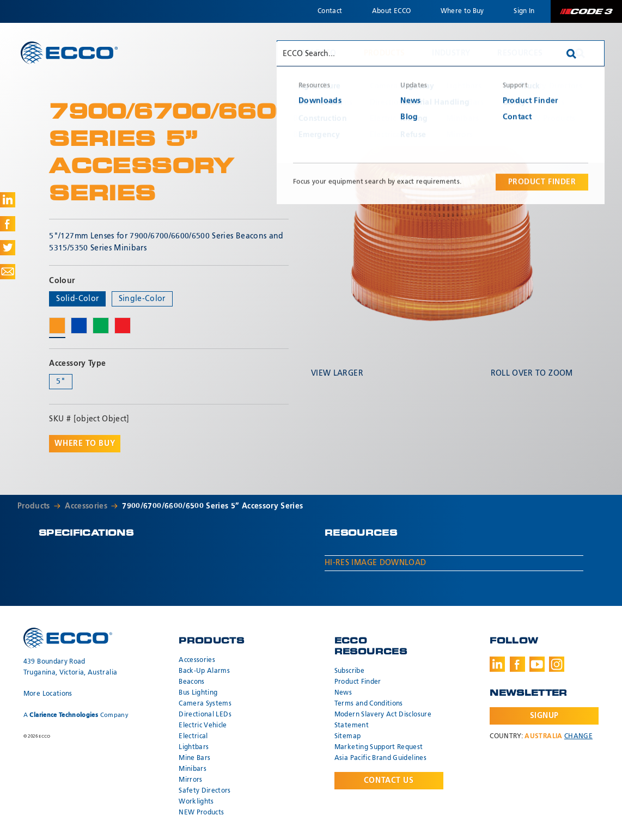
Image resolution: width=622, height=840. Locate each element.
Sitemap (347, 737)
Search (580, 53)
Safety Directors (205, 791)
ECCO (69, 53)
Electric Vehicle (203, 726)
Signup (544, 716)
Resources (520, 53)
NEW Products (201, 813)
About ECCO (392, 11)
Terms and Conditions (369, 704)
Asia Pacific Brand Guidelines (380, 758)
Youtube (537, 664)
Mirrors (190, 780)
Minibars (193, 769)
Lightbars (194, 747)
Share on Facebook (8, 224)
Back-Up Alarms (204, 671)
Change (578, 737)
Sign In (524, 11)
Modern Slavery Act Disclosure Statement (383, 720)
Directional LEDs (205, 715)
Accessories (86, 506)
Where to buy (85, 444)
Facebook (517, 664)
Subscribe (349, 671)
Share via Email (8, 272)
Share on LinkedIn (8, 200)
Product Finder (358, 682)
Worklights (196, 802)
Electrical (193, 737)
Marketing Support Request (379, 747)
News (343, 693)
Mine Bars (194, 758)
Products (385, 53)
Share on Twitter (8, 248)
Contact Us (389, 781)
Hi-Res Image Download (375, 563)
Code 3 (586, 11)
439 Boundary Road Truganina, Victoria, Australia (71, 667)
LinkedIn (497, 664)
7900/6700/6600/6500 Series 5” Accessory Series (212, 506)
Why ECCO (316, 53)
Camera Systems (205, 704)
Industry (451, 53)
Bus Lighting (198, 693)
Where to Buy (462, 11)
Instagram (557, 664)
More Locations (48, 694)
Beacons (191, 682)
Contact (330, 11)
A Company (76, 715)
